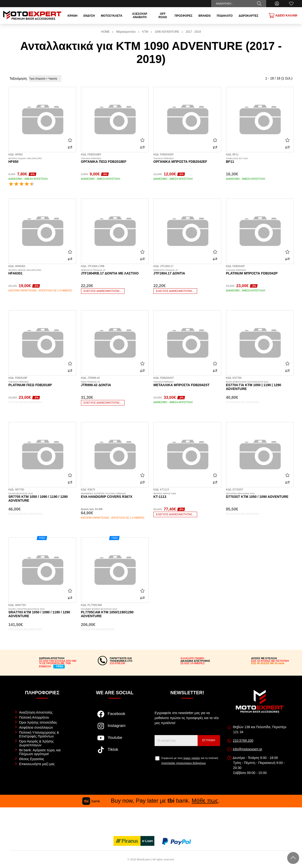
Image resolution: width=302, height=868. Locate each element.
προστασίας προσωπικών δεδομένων (183, 763)
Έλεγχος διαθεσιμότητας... (103, 291)
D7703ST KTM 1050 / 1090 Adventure (260, 495)
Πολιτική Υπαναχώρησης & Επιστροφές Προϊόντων (39, 734)
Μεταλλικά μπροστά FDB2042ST (187, 384)
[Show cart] (283, 16)
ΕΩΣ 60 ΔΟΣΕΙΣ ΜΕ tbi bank (268, 663)
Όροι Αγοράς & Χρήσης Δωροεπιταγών (36, 743)
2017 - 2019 (193, 32)
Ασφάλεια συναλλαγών (36, 727)
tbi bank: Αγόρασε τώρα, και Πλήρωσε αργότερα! (40, 752)
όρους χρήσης (192, 758)
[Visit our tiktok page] (115, 752)
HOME (105, 32)
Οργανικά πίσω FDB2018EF (115, 160)
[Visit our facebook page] (115, 716)
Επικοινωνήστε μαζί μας (37, 764)
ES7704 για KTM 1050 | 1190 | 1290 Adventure (260, 386)
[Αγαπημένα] (291, 4)
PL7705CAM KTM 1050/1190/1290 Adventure (115, 613)
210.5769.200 (243, 741)
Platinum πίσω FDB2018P (42, 384)
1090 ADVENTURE (167, 32)
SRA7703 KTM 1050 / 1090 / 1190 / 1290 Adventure (42, 613)
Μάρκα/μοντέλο (126, 32)
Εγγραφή (209, 740)
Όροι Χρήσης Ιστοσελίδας (38, 722)
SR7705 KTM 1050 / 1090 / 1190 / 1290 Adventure (42, 497)
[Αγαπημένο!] (70, 140)
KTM (145, 32)
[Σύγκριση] (70, 147)
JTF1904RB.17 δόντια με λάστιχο (115, 272)
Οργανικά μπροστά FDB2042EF (187, 160)
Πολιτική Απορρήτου (34, 717)
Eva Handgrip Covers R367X (115, 495)
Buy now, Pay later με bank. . (151, 801)
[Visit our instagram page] (115, 728)
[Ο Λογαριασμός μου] (277, 4)
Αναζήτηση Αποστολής (36, 712)
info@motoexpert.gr (247, 749)
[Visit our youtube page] (115, 740)
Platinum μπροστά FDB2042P (260, 272)
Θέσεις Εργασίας (32, 759)
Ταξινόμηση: (19, 79)
